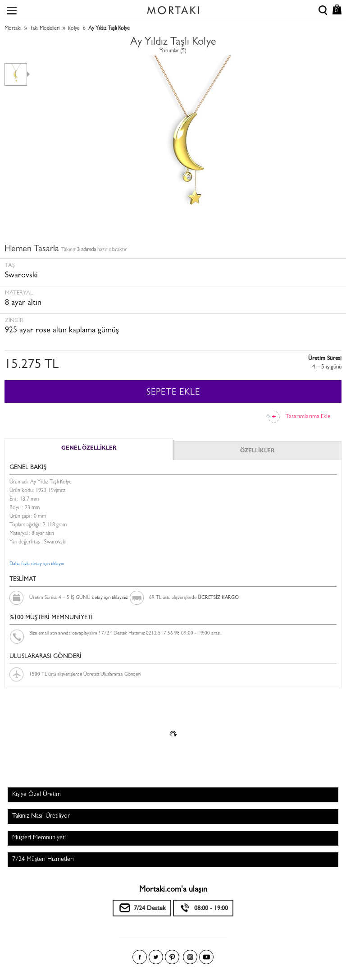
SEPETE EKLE (173, 393)
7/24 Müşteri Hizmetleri (43, 860)
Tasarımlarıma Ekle (308, 417)
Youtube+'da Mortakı (206, 957)
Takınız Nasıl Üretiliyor (41, 816)
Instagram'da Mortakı (190, 957)
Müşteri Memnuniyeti (39, 838)
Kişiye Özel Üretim (36, 795)
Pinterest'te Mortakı (172, 957)
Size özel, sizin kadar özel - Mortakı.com (173, 8)
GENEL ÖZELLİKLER (89, 449)
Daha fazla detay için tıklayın (37, 564)
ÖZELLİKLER (257, 451)
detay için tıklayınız (110, 598)
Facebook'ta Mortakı (140, 957)
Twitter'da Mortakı (156, 957)
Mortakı (13, 29)
